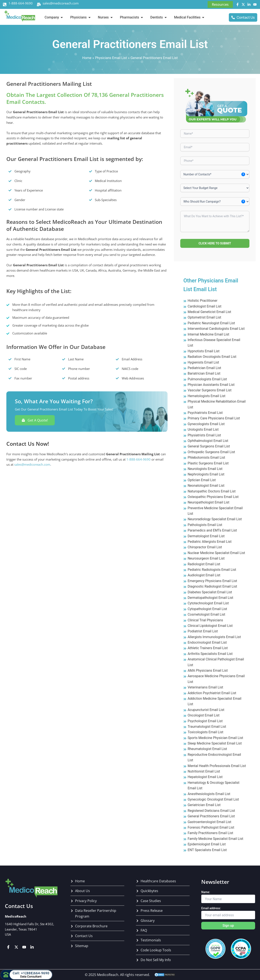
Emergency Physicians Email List (212, 581)
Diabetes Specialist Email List (210, 592)
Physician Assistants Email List (211, 385)
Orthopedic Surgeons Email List (211, 452)
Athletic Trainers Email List (208, 648)
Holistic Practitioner (203, 301)
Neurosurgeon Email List (206, 558)
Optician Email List (202, 480)
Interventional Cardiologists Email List (216, 329)
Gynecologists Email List (206, 424)
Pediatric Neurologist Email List (211, 323)
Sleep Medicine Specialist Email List (215, 743)
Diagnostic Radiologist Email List (212, 586)
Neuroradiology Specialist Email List (215, 519)
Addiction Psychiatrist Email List (212, 693)
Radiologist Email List (204, 564)
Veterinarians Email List (205, 687)
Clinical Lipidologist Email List (210, 626)
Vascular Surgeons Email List (210, 390)
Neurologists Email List (205, 469)
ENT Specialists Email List (207, 850)
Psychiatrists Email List (205, 413)
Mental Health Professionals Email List (217, 766)
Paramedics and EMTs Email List (212, 530)
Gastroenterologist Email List (210, 822)
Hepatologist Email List (205, 777)
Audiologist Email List (204, 575)
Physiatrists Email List (204, 435)
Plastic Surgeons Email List (208, 463)
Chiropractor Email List (205, 547)
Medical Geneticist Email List (209, 312)
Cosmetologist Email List (206, 614)
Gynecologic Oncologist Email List (213, 799)
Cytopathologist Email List (207, 609)
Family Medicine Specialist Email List (215, 839)
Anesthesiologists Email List (209, 794)
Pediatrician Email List (204, 368)
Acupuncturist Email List (206, 710)
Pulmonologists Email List (207, 379)
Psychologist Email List (205, 721)
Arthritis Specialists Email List (210, 654)
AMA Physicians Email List (208, 670)
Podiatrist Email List (203, 631)
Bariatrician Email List (204, 373)
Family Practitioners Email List (210, 833)
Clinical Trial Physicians (205, 620)
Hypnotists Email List (204, 351)
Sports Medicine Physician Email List (215, 738)
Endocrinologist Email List (207, 642)
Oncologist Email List (204, 715)
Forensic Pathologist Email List (211, 827)
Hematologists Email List (207, 396)
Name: (206, 892)
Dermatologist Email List (206, 536)
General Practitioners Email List (211, 816)
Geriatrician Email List (204, 805)
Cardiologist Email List (205, 306)
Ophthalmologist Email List (208, 441)
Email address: (211, 908)
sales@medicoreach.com (61, 3)
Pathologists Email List (205, 525)
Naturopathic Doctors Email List (212, 491)
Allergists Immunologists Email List (214, 637)
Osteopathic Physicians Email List (213, 497)
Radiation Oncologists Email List (212, 357)
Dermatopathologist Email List (210, 598)
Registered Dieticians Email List (211, 811)
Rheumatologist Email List (207, 749)
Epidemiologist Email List (207, 844)
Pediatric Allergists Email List (210, 542)
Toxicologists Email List (205, 732)
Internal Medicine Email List (208, 334)
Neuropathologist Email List (209, 502)
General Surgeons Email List (209, 446)
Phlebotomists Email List (206, 458)
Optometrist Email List (204, 317)
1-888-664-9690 (21, 3)
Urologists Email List (203, 429)
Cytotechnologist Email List (208, 603)
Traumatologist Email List (207, 727)
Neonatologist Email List (206, 486)
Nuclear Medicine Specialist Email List (216, 553)
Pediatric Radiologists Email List (212, 570)
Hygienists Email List (203, 362)
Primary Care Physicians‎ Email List (214, 418)
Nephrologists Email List (206, 474)
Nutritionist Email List (204, 771)
